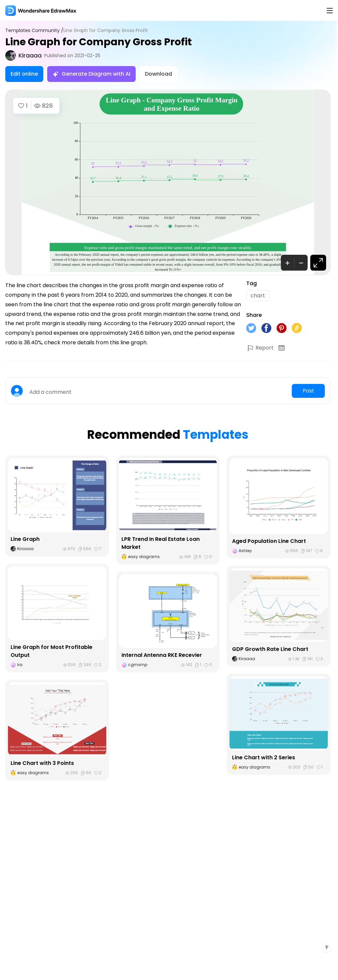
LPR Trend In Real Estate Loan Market (161, 543)
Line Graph (25, 539)
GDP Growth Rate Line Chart (270, 649)
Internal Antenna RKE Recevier (162, 655)
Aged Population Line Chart (269, 541)
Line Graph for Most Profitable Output (51, 651)
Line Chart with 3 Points (42, 763)
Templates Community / (34, 31)
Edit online (24, 74)
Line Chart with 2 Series (264, 757)
